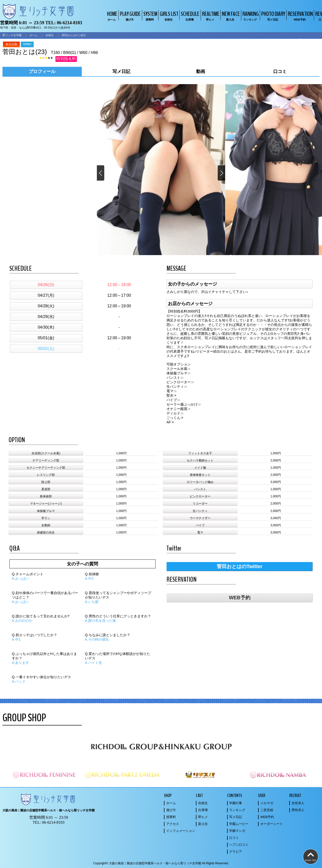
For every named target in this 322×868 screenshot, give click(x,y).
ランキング (237, 810)
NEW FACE (230, 16)
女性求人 (298, 803)
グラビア (236, 852)
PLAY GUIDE (130, 16)
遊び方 (171, 810)
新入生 (203, 824)
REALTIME (210, 16)
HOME (112, 16)
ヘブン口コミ (239, 845)
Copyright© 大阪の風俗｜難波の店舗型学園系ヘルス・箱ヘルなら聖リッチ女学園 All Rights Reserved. (161, 863)
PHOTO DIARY (273, 16)
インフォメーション (181, 831)
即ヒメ (203, 817)
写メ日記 (236, 817)
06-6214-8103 (69, 23)
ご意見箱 (267, 810)
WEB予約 (240, 598)
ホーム (34, 35)
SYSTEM (150, 16)
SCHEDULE (189, 16)
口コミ (234, 838)
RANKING (250, 16)
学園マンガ (237, 831)
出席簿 (203, 810)
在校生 (50, 35)
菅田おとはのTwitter (240, 566)
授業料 (171, 817)
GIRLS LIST (168, 16)
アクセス (173, 824)
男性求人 (298, 810)
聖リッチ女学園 (12, 35)
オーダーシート (272, 824)
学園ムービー (239, 824)
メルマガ (267, 803)
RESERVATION (300, 16)
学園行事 (236, 803)
